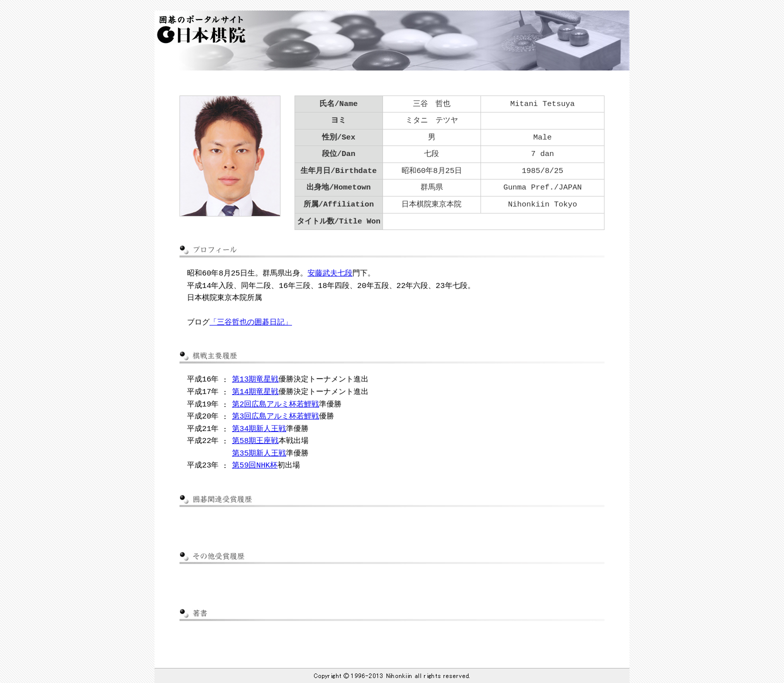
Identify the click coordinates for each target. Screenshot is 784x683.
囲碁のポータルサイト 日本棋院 (199, 29)
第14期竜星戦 (255, 392)
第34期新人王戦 (259, 429)
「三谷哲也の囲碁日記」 (251, 322)
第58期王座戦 (255, 441)
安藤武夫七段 (330, 273)
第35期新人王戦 (259, 453)
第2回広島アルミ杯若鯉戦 (275, 404)
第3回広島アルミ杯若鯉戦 (275, 416)
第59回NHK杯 (255, 465)
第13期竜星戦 (255, 379)
